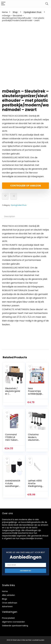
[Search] (47, 4)
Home (5, 12)
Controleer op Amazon (26, 186)
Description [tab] (10, 216)
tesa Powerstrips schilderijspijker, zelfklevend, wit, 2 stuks (36, 394)
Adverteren (7, 607)
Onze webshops (10, 603)
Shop (15, 12)
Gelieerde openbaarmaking (15, 626)
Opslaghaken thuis (33, 12)
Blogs (4, 599)
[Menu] (3, 4)
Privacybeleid (8, 618)
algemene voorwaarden (13, 622)
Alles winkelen (8, 595)
